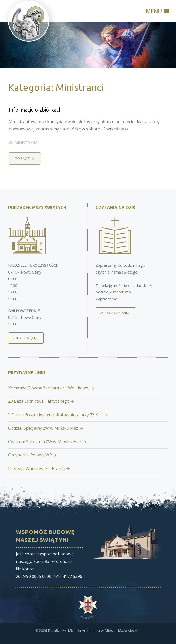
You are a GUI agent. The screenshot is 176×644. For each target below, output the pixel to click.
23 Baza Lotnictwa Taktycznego (39, 401)
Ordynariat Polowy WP (30, 455)
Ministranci (26, 143)
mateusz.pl (122, 292)
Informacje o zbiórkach (35, 110)
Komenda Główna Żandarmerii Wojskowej (49, 388)
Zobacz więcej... (26, 338)
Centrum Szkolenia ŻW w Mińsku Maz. (45, 442)
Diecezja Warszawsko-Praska (37, 468)
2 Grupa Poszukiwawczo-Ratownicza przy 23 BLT (56, 415)
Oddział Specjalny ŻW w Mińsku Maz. (44, 428)
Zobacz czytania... (116, 313)
